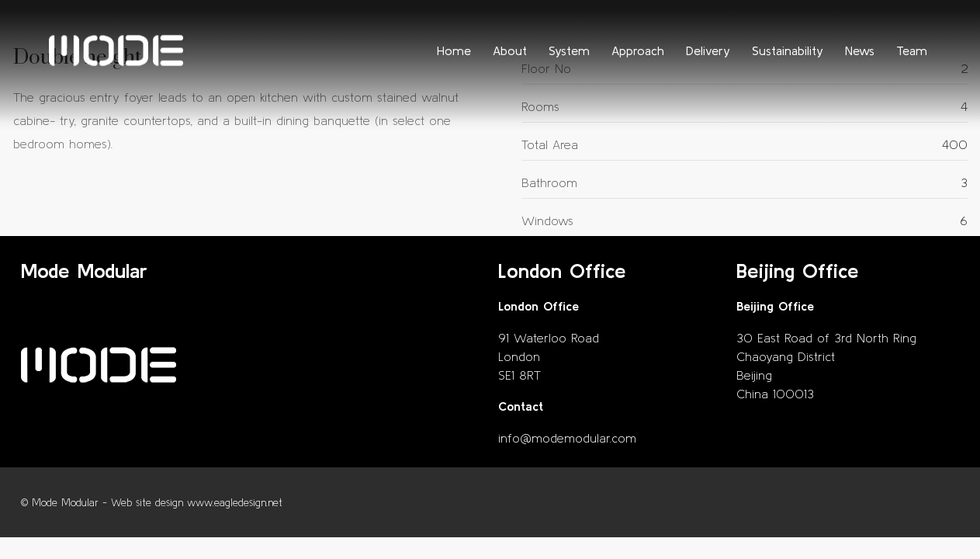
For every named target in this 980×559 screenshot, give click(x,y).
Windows (547, 220)
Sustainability (788, 50)
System (569, 50)
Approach (638, 50)
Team (912, 50)
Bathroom (549, 182)
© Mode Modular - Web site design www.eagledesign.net (152, 503)
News (860, 50)
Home (454, 50)
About (510, 50)
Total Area (550, 144)
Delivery (708, 50)
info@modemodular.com (567, 438)
